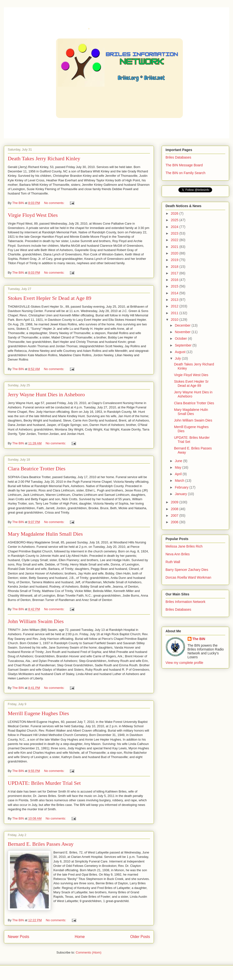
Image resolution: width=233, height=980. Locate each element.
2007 (175, 515)
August (180, 352)
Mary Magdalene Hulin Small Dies (45, 534)
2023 (175, 233)
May (178, 467)
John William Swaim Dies (36, 621)
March (180, 481)
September (183, 345)
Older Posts (140, 937)
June (179, 461)
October (181, 338)
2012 (175, 306)
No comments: (54, 203)
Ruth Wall (173, 562)
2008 (175, 509)
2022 (175, 240)
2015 (175, 286)
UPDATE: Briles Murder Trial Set (44, 783)
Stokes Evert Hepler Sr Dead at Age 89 (50, 298)
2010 (175, 320)
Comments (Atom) (88, 952)
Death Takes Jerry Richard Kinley (44, 158)
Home (80, 937)
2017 (175, 273)
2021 (175, 247)
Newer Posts (18, 937)
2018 (175, 267)
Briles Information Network (185, 602)
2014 (175, 293)
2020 (175, 253)
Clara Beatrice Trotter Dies (37, 469)
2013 (175, 300)
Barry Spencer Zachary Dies (187, 570)
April (179, 474)
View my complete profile (184, 663)
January (181, 494)
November (183, 332)
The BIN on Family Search (185, 173)
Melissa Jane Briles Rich (184, 546)
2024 (175, 227)
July (178, 358)
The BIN (199, 639)
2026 (175, 213)
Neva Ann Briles (178, 554)
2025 (175, 220)
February (182, 487)
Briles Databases (178, 157)
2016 (175, 280)
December (183, 325)
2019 (175, 260)
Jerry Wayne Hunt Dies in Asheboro (46, 394)
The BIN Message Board (184, 165)
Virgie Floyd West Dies (33, 215)
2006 (175, 522)
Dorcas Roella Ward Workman (188, 577)
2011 (175, 313)
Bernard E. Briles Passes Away (41, 844)
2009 (175, 502)
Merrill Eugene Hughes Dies (38, 713)
